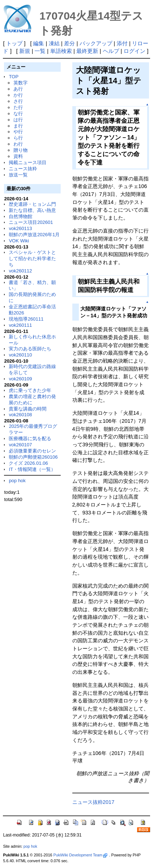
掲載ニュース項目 (28, 162)
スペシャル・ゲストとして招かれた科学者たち (32, 258)
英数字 (21, 83)
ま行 (18, 126)
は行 (18, 120)
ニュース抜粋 (23, 169)
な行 (18, 114)
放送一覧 (18, 175)
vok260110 (20, 355)
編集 (39, 43)
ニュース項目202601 (31, 222)
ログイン (134, 51)
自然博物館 (21, 216)
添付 (122, 43)
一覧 (40, 51)
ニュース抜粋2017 (93, 802)
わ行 (18, 144)
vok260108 (20, 415)
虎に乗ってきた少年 (30, 390)
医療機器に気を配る (30, 439)
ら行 (18, 138)
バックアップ (96, 43)
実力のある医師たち (30, 349)
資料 (18, 156)
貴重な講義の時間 (28, 409)
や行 (18, 132)
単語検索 (61, 51)
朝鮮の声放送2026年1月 (34, 235)
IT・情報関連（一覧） (32, 469)
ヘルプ (111, 51)
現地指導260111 (26, 319)
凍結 (54, 43)
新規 (25, 51)
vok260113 (20, 228)
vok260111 (20, 325)
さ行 (18, 101)
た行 (18, 107)
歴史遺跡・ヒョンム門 (32, 204)
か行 (18, 95)
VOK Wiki (19, 241)
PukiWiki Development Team (80, 855)
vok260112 (20, 271)
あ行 (18, 89)
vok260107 (20, 445)
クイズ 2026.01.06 (28, 463)
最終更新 (87, 51)
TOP (13, 77)
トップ (14, 43)
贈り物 (21, 150)
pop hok (17, 481)
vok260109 (20, 379)
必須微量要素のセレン (32, 451)
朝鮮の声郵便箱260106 (33, 457)
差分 (69, 43)
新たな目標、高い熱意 (32, 210)
